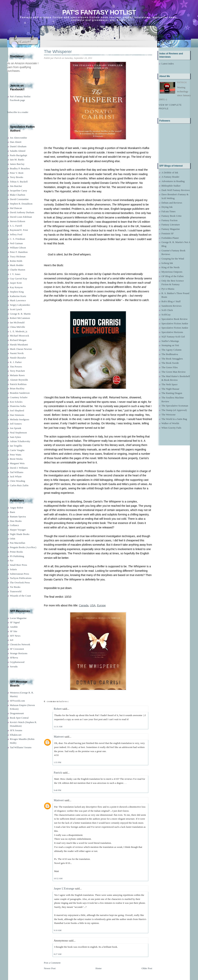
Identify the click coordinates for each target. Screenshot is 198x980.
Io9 (12, 640)
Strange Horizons (19, 653)
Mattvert (59, 737)
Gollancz (14, 525)
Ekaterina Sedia (18, 406)
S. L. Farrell (16, 226)
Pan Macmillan (17, 543)
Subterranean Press (19, 574)
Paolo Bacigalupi (18, 155)
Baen (12, 512)
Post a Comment (52, 963)
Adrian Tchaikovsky (20, 441)
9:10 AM (58, 930)
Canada (84, 605)
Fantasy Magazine (171, 229)
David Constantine (19, 199)
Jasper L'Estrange (64, 888)
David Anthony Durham (22, 212)
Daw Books (16, 521)
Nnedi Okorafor (18, 358)
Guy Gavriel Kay (19, 279)
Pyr (12, 560)
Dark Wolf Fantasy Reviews (176, 190)
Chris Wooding (17, 481)
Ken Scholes (16, 402)
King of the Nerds (171, 267)
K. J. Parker (16, 362)
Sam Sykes (15, 437)
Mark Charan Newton (21, 349)
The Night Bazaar (170, 389)
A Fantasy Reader (170, 177)
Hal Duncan (16, 208)
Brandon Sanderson (20, 393)
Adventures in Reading (173, 181)
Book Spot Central (19, 718)
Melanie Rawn (17, 375)
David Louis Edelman (21, 217)
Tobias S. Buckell (19, 182)
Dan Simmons (17, 415)
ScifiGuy (166, 315)
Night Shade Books (20, 534)
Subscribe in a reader (18, 112)
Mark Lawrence (18, 300)
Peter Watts (16, 455)
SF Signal (15, 622)
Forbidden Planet (170, 238)
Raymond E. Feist (19, 230)
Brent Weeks (16, 459)
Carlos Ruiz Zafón (19, 485)
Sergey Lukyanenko (20, 305)
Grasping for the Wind (173, 259)
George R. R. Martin (20, 314)
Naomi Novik (17, 353)
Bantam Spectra (18, 517)
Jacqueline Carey (18, 190)
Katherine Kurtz (18, 296)
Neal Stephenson (18, 433)
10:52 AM (58, 878)
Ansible (14, 627)
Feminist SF (168, 233)
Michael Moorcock (19, 336)
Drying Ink (167, 207)
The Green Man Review (174, 372)
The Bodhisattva (170, 354)
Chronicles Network (20, 644)
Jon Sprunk (16, 428)
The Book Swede (170, 363)
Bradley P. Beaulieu (20, 168)
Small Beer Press (18, 565)
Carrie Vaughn (17, 450)
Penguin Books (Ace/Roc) (23, 547)
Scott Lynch (16, 309)
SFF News (15, 636)
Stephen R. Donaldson (21, 204)
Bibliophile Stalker (171, 186)
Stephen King (17, 292)
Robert (58, 709)
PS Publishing (17, 556)
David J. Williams (19, 468)
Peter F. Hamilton (19, 252)
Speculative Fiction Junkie (175, 323)
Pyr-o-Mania (168, 289)
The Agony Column (171, 350)
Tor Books (15, 587)
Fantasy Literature (171, 225)
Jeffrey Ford (16, 234)
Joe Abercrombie (18, 138)
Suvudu (14, 666)
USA (93, 605)
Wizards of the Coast (20, 596)
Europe (101, 605)
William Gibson (18, 248)
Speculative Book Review (175, 319)
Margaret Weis (17, 463)
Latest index (168, 64)
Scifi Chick (167, 310)
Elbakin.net (16, 735)
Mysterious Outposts (172, 272)
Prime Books (16, 552)
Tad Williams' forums (21, 747)
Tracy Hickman (18, 256)
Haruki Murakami (19, 344)
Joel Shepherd (17, 410)
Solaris (13, 569)
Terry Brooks (17, 177)
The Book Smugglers (172, 359)
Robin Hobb (16, 261)
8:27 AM (58, 954)
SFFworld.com (17, 701)
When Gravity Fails (171, 428)
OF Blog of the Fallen (172, 276)
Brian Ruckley (17, 388)
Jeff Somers (16, 424)
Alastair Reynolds (19, 380)
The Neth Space (169, 384)
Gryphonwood (17, 662)
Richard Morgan (18, 340)
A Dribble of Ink (170, 172)
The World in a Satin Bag (174, 419)
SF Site (14, 631)
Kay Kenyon (16, 287)
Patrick (58, 773)
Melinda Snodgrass (20, 419)
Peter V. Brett (17, 173)
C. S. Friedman (17, 239)
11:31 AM (58, 727)
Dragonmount (17, 713)
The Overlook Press (20, 582)
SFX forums (16, 730)
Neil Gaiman (16, 243)
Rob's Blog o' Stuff (171, 301)
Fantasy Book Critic (172, 216)
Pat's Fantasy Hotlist (99, 12)
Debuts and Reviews (172, 203)
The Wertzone (169, 415)
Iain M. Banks (17, 160)
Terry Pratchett (17, 371)
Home (99, 968)
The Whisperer (58, 52)
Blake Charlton (17, 195)
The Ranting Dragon (172, 393)
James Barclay (17, 164)
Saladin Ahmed (18, 151)
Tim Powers (16, 367)
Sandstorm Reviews (172, 306)
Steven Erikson (17, 221)
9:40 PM (57, 790)
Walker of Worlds (170, 423)
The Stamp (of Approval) (174, 410)
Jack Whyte (16, 476)
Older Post (147, 968)
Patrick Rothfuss (18, 384)
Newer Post (50, 968)
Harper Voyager (18, 530)
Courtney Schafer (19, 397)
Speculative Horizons (172, 332)
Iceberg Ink (167, 263)
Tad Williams (17, 472)
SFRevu (14, 658)
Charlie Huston (17, 270)
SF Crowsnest (17, 649)
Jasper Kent (16, 283)
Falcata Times (169, 211)
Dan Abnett (16, 142)
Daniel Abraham (18, 146)
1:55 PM (57, 762)
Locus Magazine (18, 618)
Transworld (16, 591)
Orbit (12, 539)
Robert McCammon (20, 318)
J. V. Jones (15, 274)
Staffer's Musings (170, 341)
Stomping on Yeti (170, 345)
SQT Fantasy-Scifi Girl (173, 337)
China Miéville (17, 327)
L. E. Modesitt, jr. (19, 331)
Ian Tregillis (16, 446)
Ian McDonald (17, 322)
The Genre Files (170, 367)
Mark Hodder (17, 265)
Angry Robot (16, 508)
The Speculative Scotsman (175, 406)
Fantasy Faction (169, 220)
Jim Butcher (16, 186)
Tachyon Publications (21, 578)
